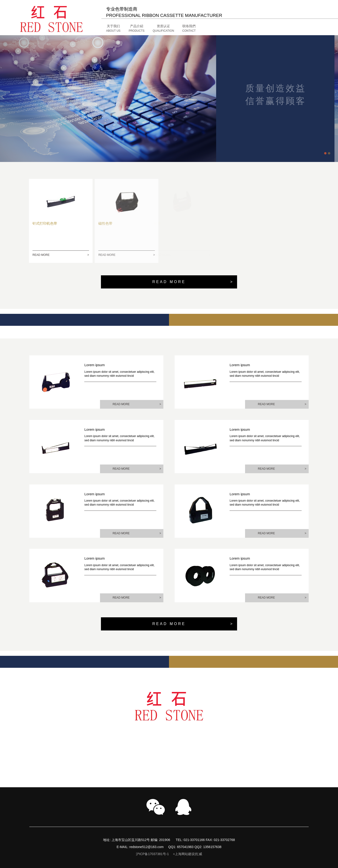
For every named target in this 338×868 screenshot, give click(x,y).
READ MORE (55, 255)
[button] (145, 29)
